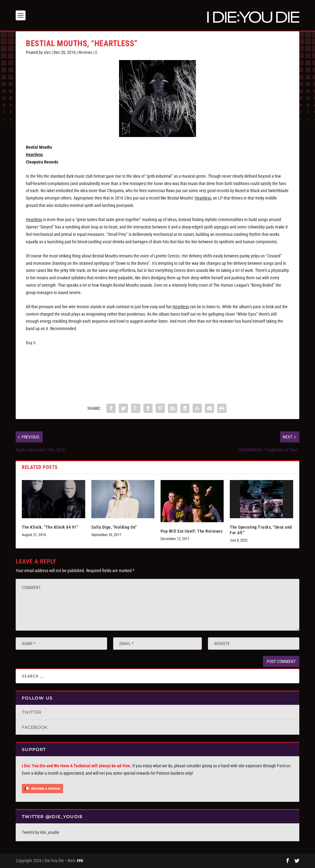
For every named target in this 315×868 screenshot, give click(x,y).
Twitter (32, 712)
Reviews (85, 52)
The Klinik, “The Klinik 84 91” (50, 527)
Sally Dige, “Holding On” (114, 527)
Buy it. (31, 343)
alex (47, 52)
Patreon (284, 766)
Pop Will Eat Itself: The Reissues (192, 531)
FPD (80, 861)
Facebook (35, 727)
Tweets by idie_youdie (41, 832)
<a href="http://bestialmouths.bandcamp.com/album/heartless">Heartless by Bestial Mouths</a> (157, 372)
